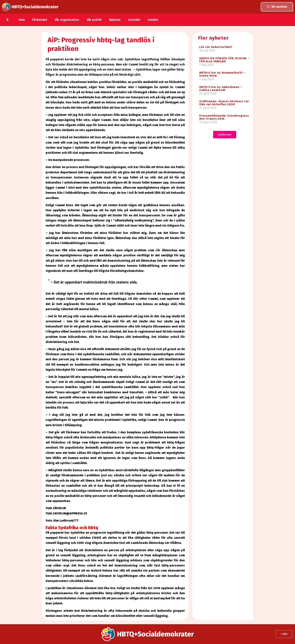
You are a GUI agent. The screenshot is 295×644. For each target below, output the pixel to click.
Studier (153, 20)
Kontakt (134, 20)
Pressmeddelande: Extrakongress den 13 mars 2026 (224, 117)
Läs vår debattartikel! (216, 47)
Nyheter (115, 20)
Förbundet (40, 20)
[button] (7, 20)
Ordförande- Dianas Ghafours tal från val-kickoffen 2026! (224, 103)
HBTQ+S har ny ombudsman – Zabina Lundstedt (221, 88)
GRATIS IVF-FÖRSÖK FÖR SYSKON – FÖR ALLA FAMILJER (224, 60)
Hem (22, 20)
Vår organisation (67, 20)
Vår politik (94, 20)
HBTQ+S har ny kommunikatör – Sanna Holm (222, 74)
